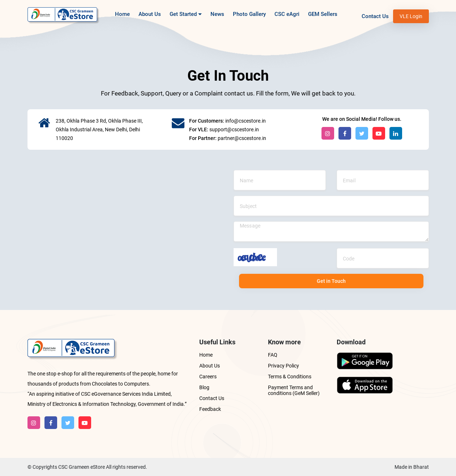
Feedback (210, 409)
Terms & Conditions (290, 377)
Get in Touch (331, 281)
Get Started (186, 16)
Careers (208, 377)
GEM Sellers (323, 14)
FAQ (273, 355)
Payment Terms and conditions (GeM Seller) (294, 390)
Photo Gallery (249, 14)
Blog (204, 387)
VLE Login (411, 16)
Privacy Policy (284, 366)
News (217, 14)
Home (122, 14)
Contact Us (375, 16)
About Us (150, 14)
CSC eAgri (287, 14)
